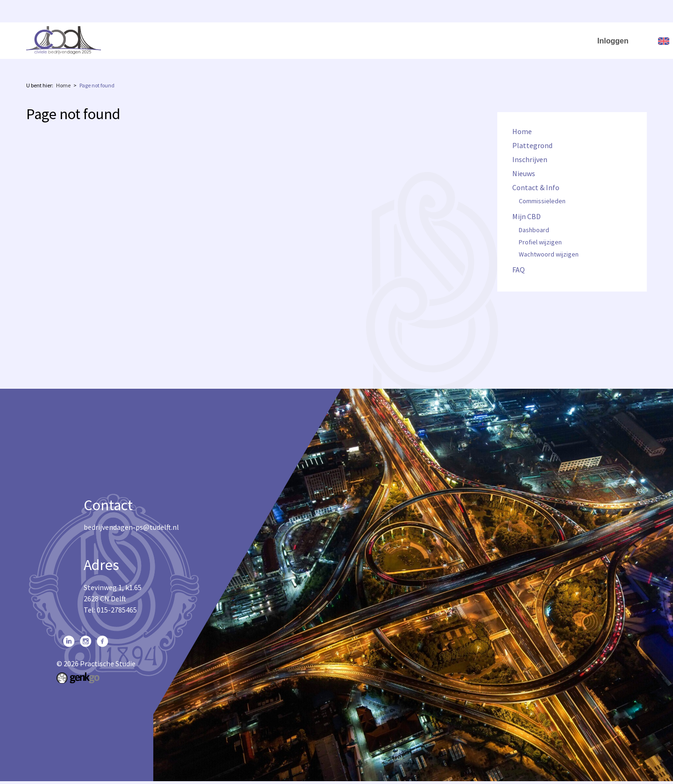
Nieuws (424, 40)
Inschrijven (380, 40)
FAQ (581, 40)
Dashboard (534, 230)
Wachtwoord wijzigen (549, 255)
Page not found (97, 85)
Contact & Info (474, 40)
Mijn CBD (536, 40)
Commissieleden (542, 201)
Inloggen (613, 41)
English (664, 41)
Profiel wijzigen (540, 242)
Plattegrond (327, 40)
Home (282, 40)
